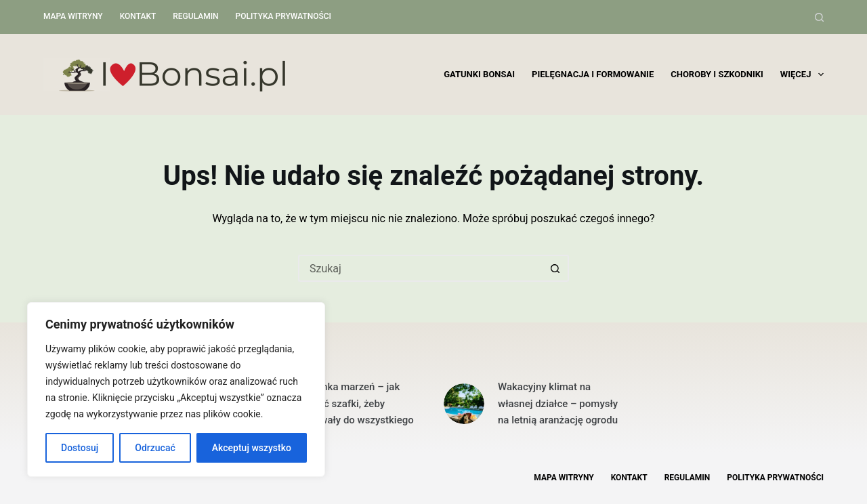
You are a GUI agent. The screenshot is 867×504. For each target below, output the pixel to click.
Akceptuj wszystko (252, 448)
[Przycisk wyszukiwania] (555, 268)
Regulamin (195, 16)
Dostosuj (80, 448)
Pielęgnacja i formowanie (593, 74)
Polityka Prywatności (283, 16)
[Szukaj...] (420, 268)
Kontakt (138, 16)
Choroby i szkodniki (717, 74)
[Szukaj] (819, 17)
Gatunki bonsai (479, 74)
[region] (176, 390)
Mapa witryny (73, 16)
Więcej (802, 75)
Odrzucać (155, 448)
